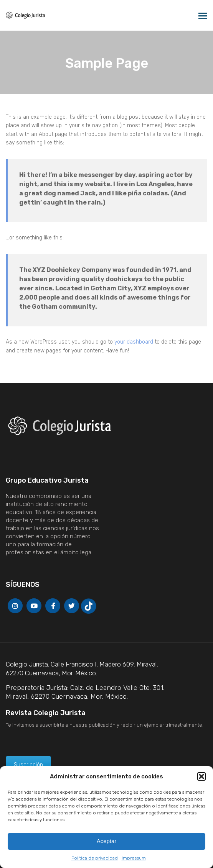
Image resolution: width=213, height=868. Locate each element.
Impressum (134, 858)
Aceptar (107, 841)
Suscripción (28, 765)
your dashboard (134, 342)
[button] (201, 776)
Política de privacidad (95, 858)
